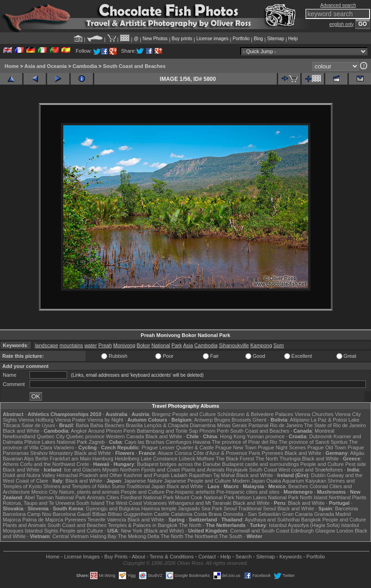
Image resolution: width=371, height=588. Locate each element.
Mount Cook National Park (205, 497)
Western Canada (125, 436)
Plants (359, 497)
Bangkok (311, 520)
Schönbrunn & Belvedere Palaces (255, 414)
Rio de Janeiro (286, 425)
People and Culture (194, 414)
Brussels (241, 420)
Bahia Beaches (107, 425)
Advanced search (338, 5)
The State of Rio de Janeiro (335, 425)
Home (12, 66)
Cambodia (85, 66)
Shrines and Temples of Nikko (76, 486)
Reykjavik (237, 470)
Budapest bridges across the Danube (179, 464)
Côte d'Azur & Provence (220, 453)
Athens (11, 464)
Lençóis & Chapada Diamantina (180, 425)
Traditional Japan (146, 486)
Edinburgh (302, 531)
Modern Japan (249, 481)
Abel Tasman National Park (55, 497)
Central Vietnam (70, 536)
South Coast (263, 470)
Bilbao (100, 514)
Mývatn (110, 470)
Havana (202, 442)
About (138, 557)
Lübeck (187, 459)
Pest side (356, 464)
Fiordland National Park (147, 497)
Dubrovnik (321, 436)
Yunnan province (266, 436)
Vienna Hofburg (36, 420)
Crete (83, 464)
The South (231, 536)
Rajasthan (201, 475)
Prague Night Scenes (282, 447)
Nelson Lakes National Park (267, 497)
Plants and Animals (203, 470)
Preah (105, 345)
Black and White (21, 431)
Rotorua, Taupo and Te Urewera (39, 503)
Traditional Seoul (257, 508)
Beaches (298, 486)
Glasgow (325, 531)
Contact (207, 557)
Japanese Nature (143, 481)
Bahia (82, 425)
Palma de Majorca (43, 520)
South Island (90, 503)
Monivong (124, 345)
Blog (258, 39)
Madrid (343, 514)
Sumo (119, 486)
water (91, 345)
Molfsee (206, 459)
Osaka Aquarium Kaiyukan (296, 481)
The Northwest (201, 536)
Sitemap (276, 39)
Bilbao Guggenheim (131, 514)
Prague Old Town (327, 447)
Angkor (79, 431)
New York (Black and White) (152, 531)
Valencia (116, 520)
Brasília (134, 425)
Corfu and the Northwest (47, 464)
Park (177, 345)
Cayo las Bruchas (145, 442)
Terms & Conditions (172, 557)
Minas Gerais (232, 425)
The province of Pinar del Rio (244, 442)
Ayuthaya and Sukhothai (272, 520)
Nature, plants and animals (89, 492)
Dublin (318, 475)
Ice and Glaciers (82, 470)
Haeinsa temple (159, 508)
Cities (113, 497)
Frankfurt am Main (70, 459)
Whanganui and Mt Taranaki (200, 503)
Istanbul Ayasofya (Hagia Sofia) (304, 525)
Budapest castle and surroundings (261, 464)
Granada (324, 514)
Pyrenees (272, 453)
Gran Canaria (298, 514)
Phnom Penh (214, 431)
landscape (47, 345)
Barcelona (347, 508)
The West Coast (124, 503)
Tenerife (96, 520)
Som (279, 345)
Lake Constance (159, 459)
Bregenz (161, 414)
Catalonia (182, 514)
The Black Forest (235, 459)
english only (342, 24)
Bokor (143, 345)
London (345, 531)
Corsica (183, 453)
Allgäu (357, 453)
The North (267, 459)
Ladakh (179, 475)
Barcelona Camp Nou (27, 514)
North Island (313, 497)
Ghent (260, 420)
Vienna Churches (314, 414)
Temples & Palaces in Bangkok (143, 525)
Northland (340, 497)
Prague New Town (236, 447)
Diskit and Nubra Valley (29, 475)
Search (244, 557)
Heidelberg (127, 459)
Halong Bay (103, 536)
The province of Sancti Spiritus (313, 442)
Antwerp (203, 420)
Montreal (325, 431)
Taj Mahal (224, 475)
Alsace (166, 453)
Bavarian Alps (18, 459)
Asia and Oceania (46, 66)
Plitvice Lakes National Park (55, 442)
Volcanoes (155, 503)
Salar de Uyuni (38, 425)
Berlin (42, 459)
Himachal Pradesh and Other (90, 475)
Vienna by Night (105, 420)
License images (212, 39)
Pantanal (258, 425)
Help (293, 39)
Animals (96, 497)
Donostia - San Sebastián (252, 514)
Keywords (291, 557)
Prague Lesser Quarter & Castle (178, 447)
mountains (71, 345)
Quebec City (51, 436)
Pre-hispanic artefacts (190, 492)
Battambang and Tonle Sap (167, 431)
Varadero (64, 447)
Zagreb (97, 442)
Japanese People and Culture (198, 481)
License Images (82, 557)
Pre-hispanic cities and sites (248, 492)
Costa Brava (208, 514)
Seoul (230, 508)
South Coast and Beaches (134, 66)
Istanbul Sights (42, 531)
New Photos (155, 39)
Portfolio (241, 39)
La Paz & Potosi (329, 420)
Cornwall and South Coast (260, 531)
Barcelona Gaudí (72, 514)
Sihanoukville (234, 345)
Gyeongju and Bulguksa (113, 508)
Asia (188, 345)
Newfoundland (19, 436)
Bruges (222, 420)
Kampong (261, 345)
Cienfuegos (179, 442)
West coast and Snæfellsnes (311, 470)
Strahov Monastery (51, 453)
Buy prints (182, 39)
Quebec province (85, 436)
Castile (162, 514)
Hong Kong (233, 436)
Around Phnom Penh (112, 431)
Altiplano (299, 420)
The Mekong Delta (139, 536)
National (161, 345)
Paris (254, 453)
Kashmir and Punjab (147, 475)
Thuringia (290, 459)
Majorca (12, 520)
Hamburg (103, 459)
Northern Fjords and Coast (150, 470)
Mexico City (45, 492)
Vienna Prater (70, 420)
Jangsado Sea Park (200, 508)
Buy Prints (116, 557)
